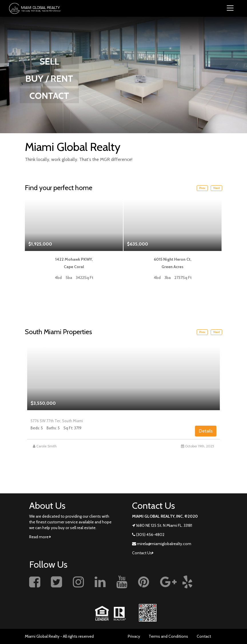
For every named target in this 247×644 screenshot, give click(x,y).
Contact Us (143, 553)
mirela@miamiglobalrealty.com (164, 544)
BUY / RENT (49, 78)
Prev (202, 188)
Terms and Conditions (168, 636)
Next (216, 188)
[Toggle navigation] (230, 8)
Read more (40, 537)
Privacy (134, 636)
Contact (204, 636)
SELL (49, 61)
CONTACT (49, 96)
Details (206, 431)
